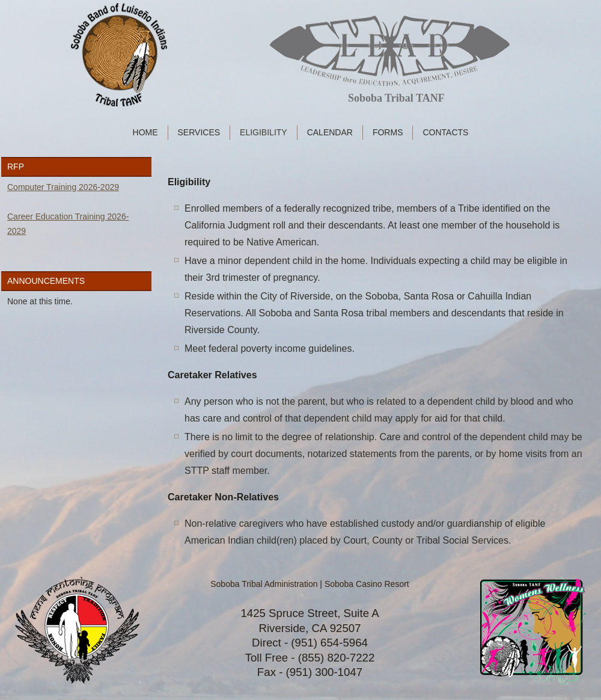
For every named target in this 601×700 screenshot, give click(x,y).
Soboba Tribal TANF (396, 98)
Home (145, 132)
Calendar (330, 132)
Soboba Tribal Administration (264, 584)
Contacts (445, 132)
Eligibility (264, 132)
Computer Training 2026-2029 (63, 187)
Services (199, 132)
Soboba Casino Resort (367, 584)
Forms (388, 132)
